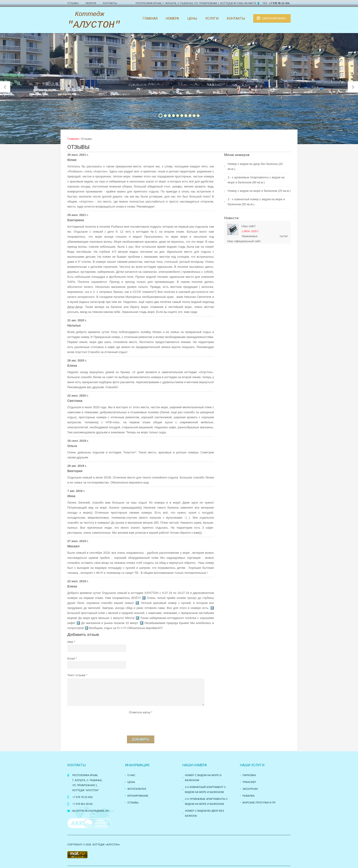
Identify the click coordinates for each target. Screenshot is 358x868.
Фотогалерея (137, 789)
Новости (231, 218)
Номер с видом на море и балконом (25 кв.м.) (259, 191)
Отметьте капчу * (141, 712)
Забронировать (274, 18)
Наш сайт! (249, 226)
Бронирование (138, 796)
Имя (70, 642)
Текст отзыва (76, 675)
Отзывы (73, 3)
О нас (131, 775)
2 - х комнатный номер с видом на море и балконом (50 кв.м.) (256, 202)
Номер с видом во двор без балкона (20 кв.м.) (255, 166)
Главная (150, 18)
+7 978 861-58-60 (82, 804)
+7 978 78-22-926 (279, 3)
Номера (172, 18)
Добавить (141, 739)
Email (71, 659)
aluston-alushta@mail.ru (91, 811)
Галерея (91, 3)
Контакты (110, 3)
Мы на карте (247, 3)
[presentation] (141, 724)
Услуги (212, 18)
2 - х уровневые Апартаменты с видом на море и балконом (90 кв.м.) (256, 180)
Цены (192, 18)
